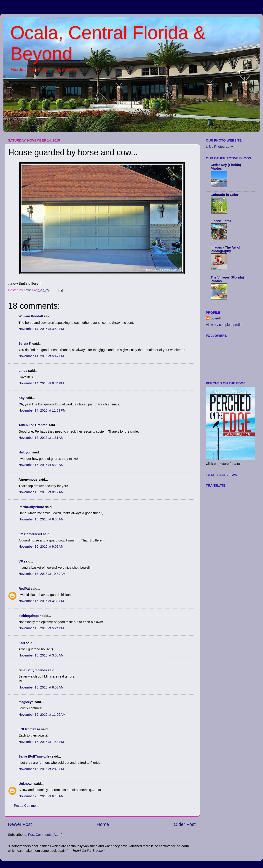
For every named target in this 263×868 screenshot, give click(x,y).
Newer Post (20, 824)
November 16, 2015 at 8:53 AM (41, 687)
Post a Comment (26, 806)
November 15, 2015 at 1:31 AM (41, 438)
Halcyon (25, 452)
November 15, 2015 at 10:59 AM (42, 574)
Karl (22, 643)
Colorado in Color (225, 195)
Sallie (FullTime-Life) (35, 756)
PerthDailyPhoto (31, 507)
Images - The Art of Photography (225, 249)
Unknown (26, 784)
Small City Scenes (33, 670)
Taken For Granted (33, 425)
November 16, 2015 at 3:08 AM (41, 655)
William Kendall (31, 316)
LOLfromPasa (29, 729)
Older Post (185, 824)
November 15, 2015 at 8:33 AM (41, 519)
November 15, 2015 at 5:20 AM (41, 465)
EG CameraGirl (30, 534)
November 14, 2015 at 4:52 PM (41, 329)
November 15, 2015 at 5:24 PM (41, 628)
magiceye (26, 702)
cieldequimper (30, 616)
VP (21, 561)
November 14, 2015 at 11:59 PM (42, 410)
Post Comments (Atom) (45, 835)
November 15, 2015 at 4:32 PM (41, 601)
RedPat (24, 589)
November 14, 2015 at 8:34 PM (41, 383)
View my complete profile (224, 325)
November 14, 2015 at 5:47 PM (41, 356)
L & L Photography (219, 147)
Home (103, 824)
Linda (23, 371)
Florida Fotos (221, 221)
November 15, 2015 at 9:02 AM (41, 547)
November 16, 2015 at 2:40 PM (41, 769)
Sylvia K (25, 343)
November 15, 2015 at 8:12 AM (41, 492)
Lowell (216, 318)
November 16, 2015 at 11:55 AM (42, 715)
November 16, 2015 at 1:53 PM (41, 742)
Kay (21, 398)
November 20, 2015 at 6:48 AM (41, 796)
